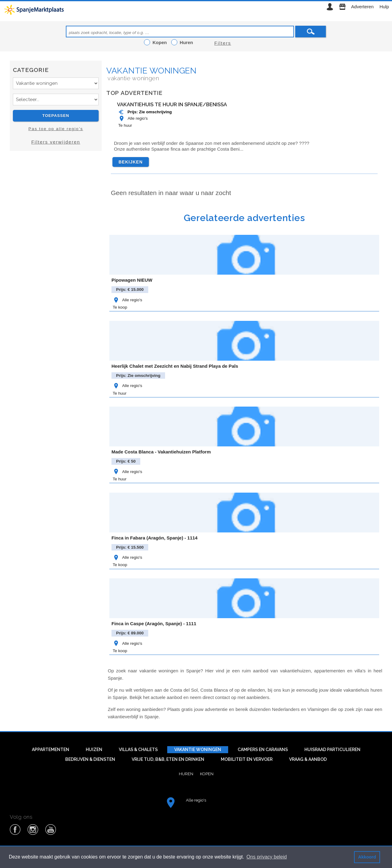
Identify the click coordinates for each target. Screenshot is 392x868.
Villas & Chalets (138, 750)
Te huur (125, 125)
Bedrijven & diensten (90, 759)
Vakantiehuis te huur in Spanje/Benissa (172, 104)
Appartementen (51, 750)
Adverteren (362, 7)
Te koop (120, 307)
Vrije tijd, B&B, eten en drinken (168, 759)
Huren (186, 774)
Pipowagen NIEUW (132, 280)
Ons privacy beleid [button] (267, 857)
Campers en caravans (263, 750)
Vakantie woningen (151, 71)
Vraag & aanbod (308, 759)
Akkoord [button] (367, 857)
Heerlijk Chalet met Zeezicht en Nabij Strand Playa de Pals (175, 366)
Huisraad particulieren (332, 750)
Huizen (94, 750)
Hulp (384, 7)
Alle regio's (133, 118)
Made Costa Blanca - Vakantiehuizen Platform (161, 452)
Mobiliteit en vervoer (247, 759)
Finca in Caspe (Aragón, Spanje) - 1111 (154, 624)
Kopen (207, 774)
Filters (223, 43)
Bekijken (131, 162)
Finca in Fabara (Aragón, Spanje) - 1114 (155, 538)
